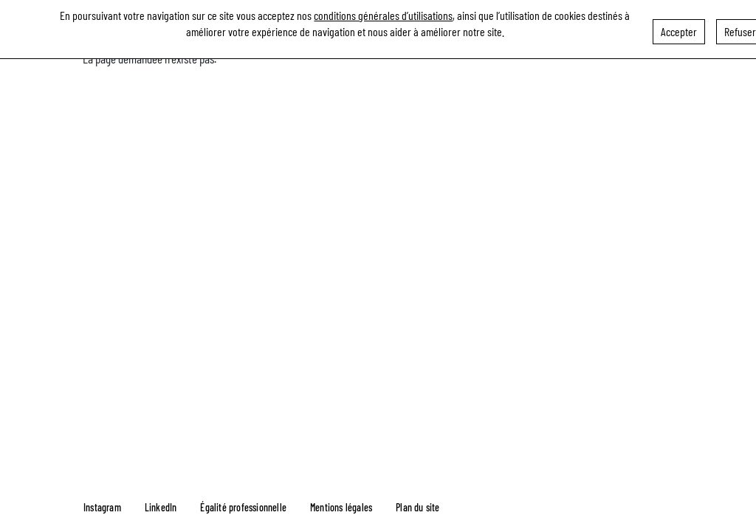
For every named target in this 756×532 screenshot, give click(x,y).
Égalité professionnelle (243, 507)
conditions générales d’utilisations (383, 13)
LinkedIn (161, 507)
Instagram (102, 507)
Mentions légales (341, 507)
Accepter (679, 29)
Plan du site (417, 507)
